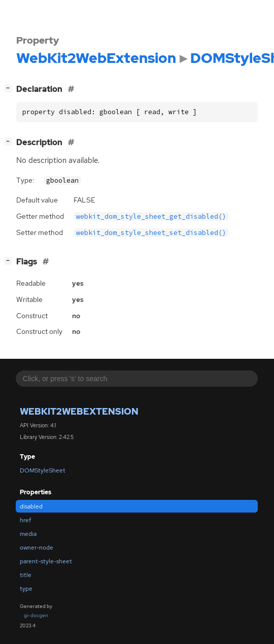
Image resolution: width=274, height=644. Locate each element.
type (26, 589)
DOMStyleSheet (43, 470)
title (26, 575)
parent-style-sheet (46, 561)
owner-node (37, 548)
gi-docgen (36, 615)
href (25, 520)
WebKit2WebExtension (79, 411)
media (28, 534)
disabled (31, 506)
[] (10, 88)
